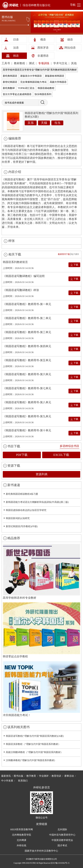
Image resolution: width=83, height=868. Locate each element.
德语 (70, 40)
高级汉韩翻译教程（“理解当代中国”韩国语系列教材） (34, 752)
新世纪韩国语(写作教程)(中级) (22, 526)
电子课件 (75, 254)
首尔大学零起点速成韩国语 (17, 94)
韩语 (16, 56)
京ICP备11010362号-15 (60, 863)
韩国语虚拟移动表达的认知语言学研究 (26, 510)
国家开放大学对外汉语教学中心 (41, 851)
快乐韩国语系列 (43, 94)
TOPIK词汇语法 (26, 88)
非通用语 (43, 56)
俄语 (43, 40)
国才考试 (62, 845)
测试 (32, 63)
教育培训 (56, 776)
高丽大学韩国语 (58, 82)
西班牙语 (43, 48)
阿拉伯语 (70, 48)
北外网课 (21, 840)
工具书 (6, 63)
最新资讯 (6, 776)
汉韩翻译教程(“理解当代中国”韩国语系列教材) (30, 760)
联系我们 (23, 781)
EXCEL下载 (61, 455)
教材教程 (20, 63)
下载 (76, 265)
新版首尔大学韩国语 (31, 76)
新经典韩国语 (10, 76)
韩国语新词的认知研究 (18, 518)
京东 (31, 123)
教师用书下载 (64, 254)
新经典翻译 (9, 88)
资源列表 (42, 474)
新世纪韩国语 (10, 82)
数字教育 (31, 776)
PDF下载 (22, 455)
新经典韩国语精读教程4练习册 (22, 494)
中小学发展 (7, 781)
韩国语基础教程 (46, 88)
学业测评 (44, 776)
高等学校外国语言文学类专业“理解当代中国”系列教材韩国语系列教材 (40, 70)
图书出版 (19, 776)
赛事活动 (69, 776)
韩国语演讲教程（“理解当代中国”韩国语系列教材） (33, 744)
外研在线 (21, 845)
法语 (16, 48)
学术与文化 (61, 63)
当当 (57, 123)
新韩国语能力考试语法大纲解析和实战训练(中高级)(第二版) (37, 502)
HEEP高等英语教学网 (21, 829)
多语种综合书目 (69, 446)
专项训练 (44, 63)
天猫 (44, 123)
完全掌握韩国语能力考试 (33, 82)
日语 (16, 40)
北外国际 (62, 829)
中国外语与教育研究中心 (62, 835)
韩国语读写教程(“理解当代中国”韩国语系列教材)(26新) (35, 736)
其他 (74, 63)
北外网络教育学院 (21, 835)
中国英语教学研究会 (62, 840)
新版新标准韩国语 (55, 76)
